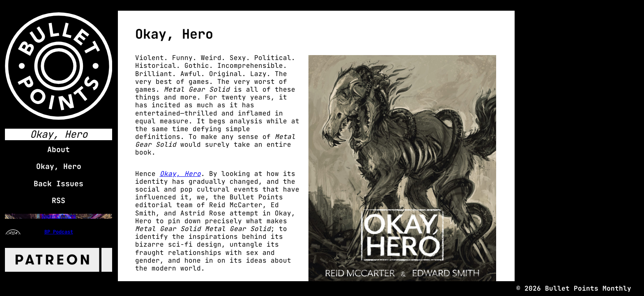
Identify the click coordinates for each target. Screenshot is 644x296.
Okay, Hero (180, 174)
